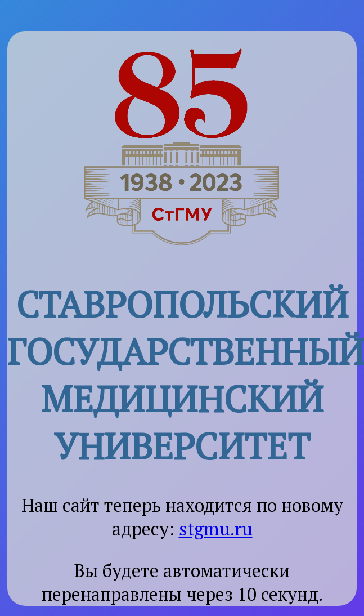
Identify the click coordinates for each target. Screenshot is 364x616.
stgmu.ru (216, 529)
